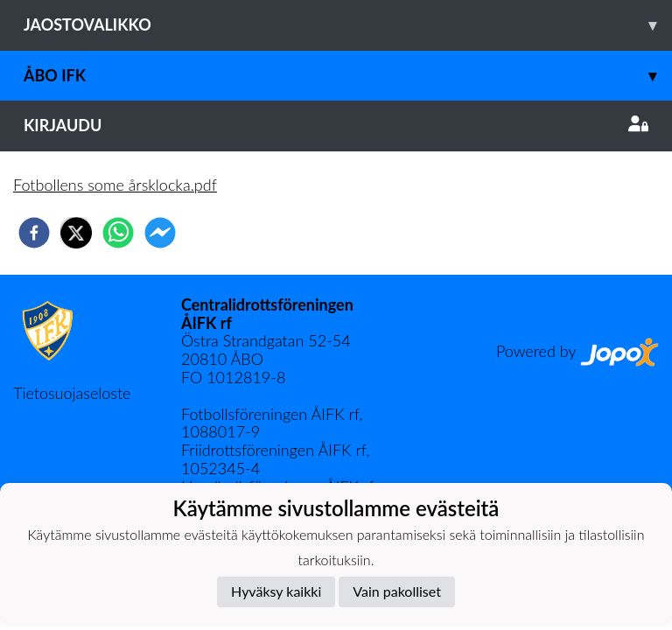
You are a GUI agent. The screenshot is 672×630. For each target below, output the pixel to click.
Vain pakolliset (397, 591)
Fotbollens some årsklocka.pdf (115, 185)
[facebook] (34, 233)
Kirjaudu (336, 125)
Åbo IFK (348, 76)
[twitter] (76, 233)
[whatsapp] (118, 233)
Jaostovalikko (348, 25)
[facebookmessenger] (160, 233)
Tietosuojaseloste (72, 393)
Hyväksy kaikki (276, 591)
